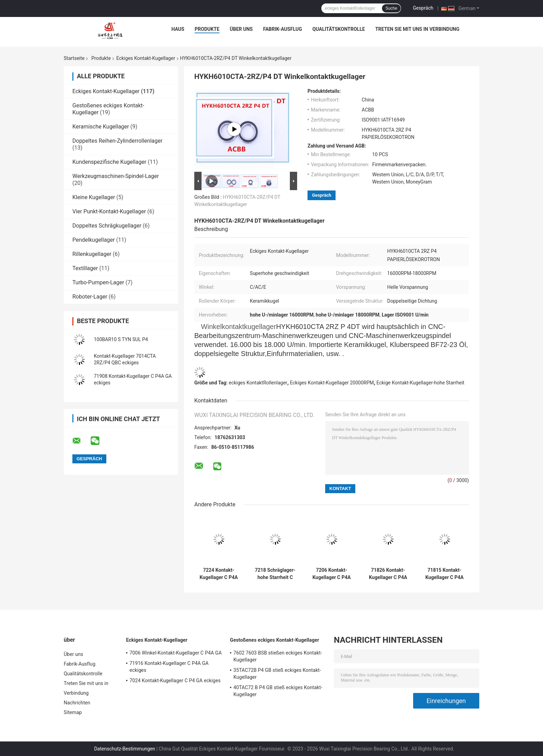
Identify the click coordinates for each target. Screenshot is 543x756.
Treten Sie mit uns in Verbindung (417, 29)
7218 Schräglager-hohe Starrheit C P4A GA (275, 574)
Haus (178, 29)
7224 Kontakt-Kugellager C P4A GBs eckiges (219, 574)
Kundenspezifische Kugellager (109, 162)
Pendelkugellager (94, 240)
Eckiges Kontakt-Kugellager (146, 58)
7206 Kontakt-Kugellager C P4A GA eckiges (331, 574)
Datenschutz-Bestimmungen (125, 749)
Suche (391, 8)
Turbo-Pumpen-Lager (98, 282)
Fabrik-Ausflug (283, 29)
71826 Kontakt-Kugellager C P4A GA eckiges (388, 574)
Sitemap (73, 712)
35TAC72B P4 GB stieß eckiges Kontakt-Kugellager (277, 674)
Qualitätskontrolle (339, 29)
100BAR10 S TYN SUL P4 (121, 339)
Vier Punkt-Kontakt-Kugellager (109, 211)
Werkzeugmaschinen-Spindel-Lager (116, 176)
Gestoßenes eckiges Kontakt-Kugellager (274, 640)
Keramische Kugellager (101, 127)
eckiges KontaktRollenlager (258, 383)
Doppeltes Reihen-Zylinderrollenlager (117, 141)
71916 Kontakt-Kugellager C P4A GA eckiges (169, 667)
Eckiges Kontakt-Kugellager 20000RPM (332, 383)
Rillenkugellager (92, 254)
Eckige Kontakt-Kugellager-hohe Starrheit (420, 383)
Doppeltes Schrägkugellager (107, 226)
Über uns (241, 29)
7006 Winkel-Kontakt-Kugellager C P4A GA (176, 653)
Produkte (207, 29)
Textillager (85, 268)
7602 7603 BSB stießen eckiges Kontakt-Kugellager (278, 656)
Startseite (74, 58)
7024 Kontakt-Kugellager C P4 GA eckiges (175, 681)
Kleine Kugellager (94, 197)
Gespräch (423, 8)
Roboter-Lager (90, 297)
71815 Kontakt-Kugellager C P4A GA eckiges (444, 574)
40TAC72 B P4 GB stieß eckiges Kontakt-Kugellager (278, 691)
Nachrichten (77, 703)
